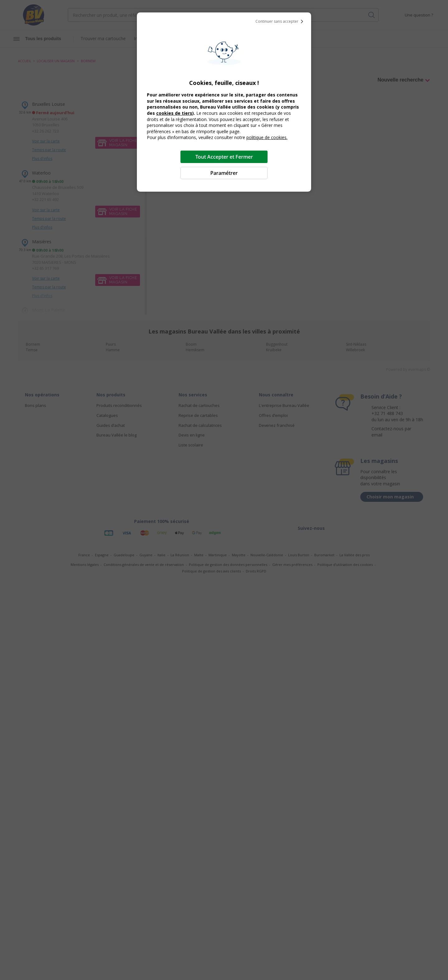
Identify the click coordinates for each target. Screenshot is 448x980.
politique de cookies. (267, 137)
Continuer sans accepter (281, 21)
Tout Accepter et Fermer (224, 157)
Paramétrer (224, 173)
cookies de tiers (174, 113)
